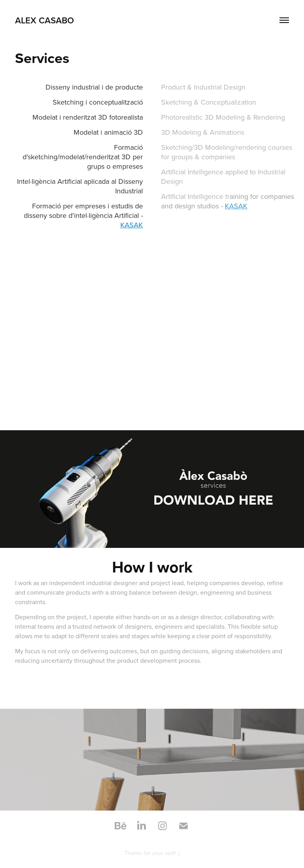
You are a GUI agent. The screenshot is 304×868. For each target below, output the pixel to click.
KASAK (132, 225)
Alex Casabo (45, 20)
